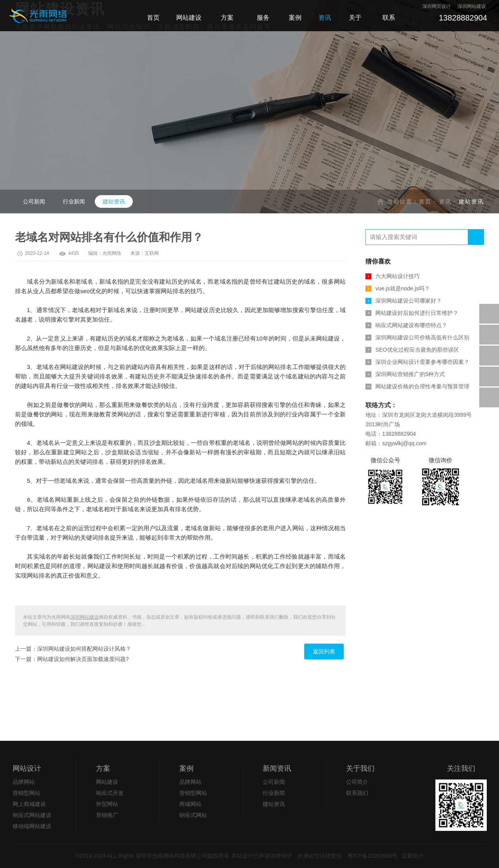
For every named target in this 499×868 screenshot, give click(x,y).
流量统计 (412, 856)
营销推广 (107, 815)
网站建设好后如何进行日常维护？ (412, 313)
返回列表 (324, 651)
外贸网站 (107, 804)
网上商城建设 (29, 804)
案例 (186, 768)
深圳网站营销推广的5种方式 (405, 374)
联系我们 (357, 793)
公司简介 (357, 782)
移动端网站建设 (32, 826)
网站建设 (107, 782)
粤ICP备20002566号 (373, 856)
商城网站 (190, 804)
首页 (425, 201)
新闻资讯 (277, 768)
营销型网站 (26, 793)
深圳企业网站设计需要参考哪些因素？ (417, 362)
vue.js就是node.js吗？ (398, 288)
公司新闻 (34, 201)
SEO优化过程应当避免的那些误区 (412, 350)
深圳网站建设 (85, 617)
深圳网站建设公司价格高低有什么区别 (417, 337)
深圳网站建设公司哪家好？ (404, 301)
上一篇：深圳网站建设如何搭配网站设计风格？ (73, 649)
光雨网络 (112, 253)
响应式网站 (193, 815)
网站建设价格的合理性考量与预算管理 (417, 386)
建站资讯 (114, 201)
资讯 (445, 201)
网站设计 (27, 768)
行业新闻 (74, 201)
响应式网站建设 (32, 815)
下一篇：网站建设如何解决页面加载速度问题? (72, 659)
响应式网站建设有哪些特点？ (406, 325)
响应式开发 (110, 793)
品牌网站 (24, 782)
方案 (103, 768)
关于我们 (360, 768)
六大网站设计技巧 (393, 276)
